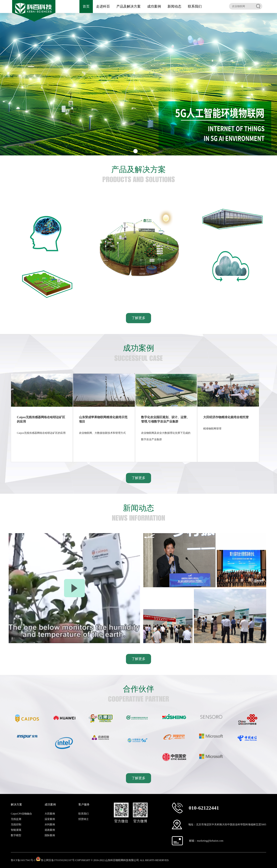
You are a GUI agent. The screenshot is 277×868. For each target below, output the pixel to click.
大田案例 (50, 814)
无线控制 (16, 824)
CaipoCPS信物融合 (21, 814)
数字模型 (16, 835)
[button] (129, 151)
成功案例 (154, 6)
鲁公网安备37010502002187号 (58, 860)
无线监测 (16, 819)
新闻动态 (174, 6)
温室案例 (50, 819)
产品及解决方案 (129, 6)
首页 (86, 6)
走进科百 (103, 6)
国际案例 (50, 835)
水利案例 (50, 824)
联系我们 (195, 6)
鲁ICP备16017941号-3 (23, 860)
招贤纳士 (84, 819)
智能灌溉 (16, 830)
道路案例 (50, 830)
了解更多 (138, 318)
